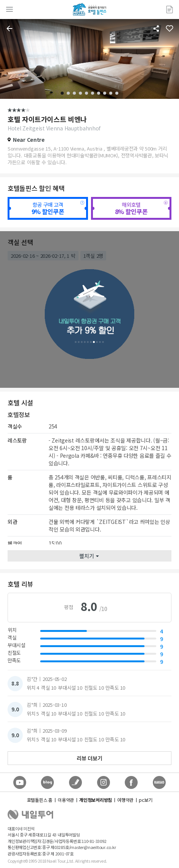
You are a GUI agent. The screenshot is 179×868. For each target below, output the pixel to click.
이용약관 (66, 800)
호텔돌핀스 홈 (40, 800)
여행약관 (125, 800)
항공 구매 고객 (48, 208)
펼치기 (86, 556)
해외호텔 (131, 208)
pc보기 (145, 800)
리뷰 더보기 (89, 758)
